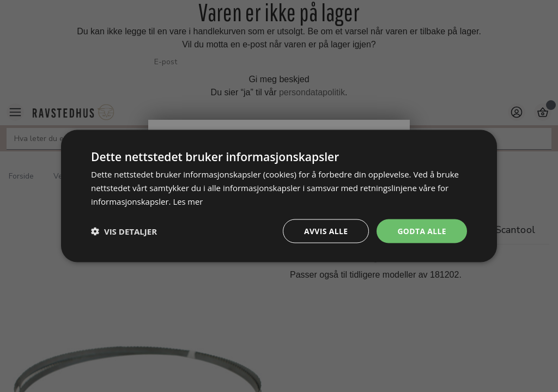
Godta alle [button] (422, 231)
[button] (124, 231)
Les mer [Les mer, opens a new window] (188, 201)
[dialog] (279, 196)
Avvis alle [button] (325, 231)
